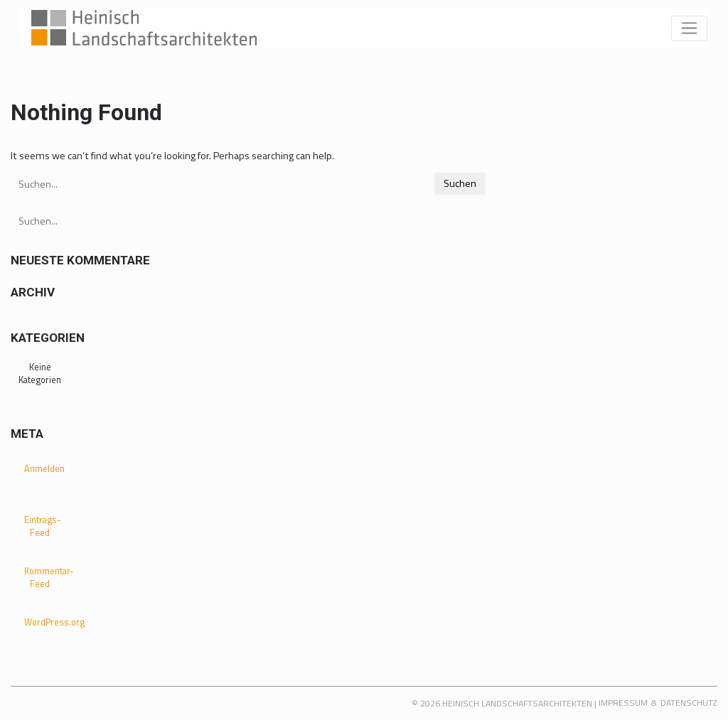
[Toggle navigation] (689, 28)
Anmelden (44, 469)
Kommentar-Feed (45, 578)
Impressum (623, 703)
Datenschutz (689, 703)
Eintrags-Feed (43, 527)
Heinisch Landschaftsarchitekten (517, 703)
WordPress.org (45, 622)
